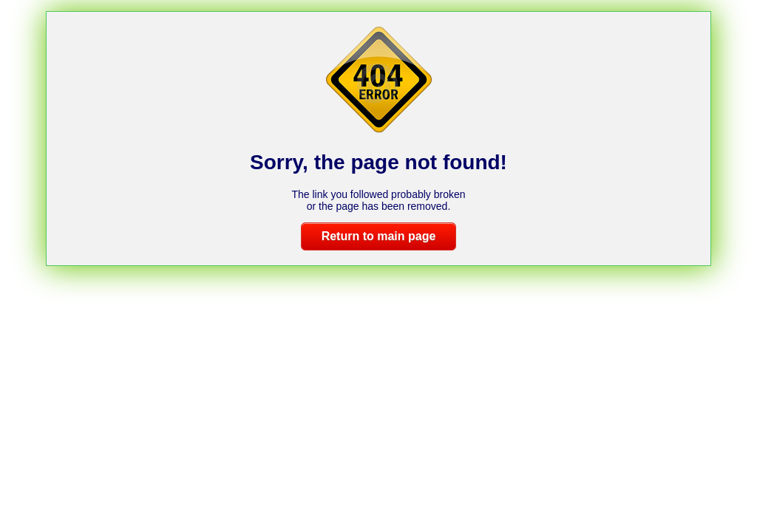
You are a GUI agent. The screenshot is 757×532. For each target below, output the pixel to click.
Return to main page (379, 236)
